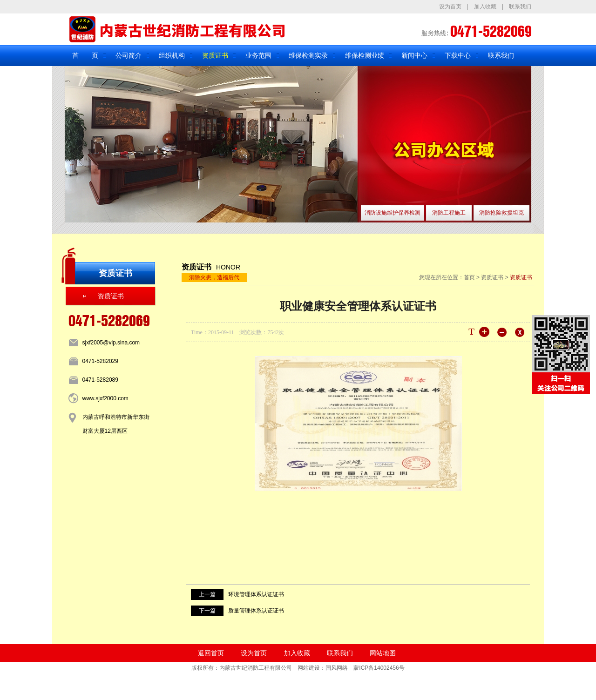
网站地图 (383, 653)
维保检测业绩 (365, 55)
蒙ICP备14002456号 (379, 668)
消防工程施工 (449, 213)
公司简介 (129, 55)
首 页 (85, 55)
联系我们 (520, 7)
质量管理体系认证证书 (256, 611)
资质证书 (215, 55)
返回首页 (211, 653)
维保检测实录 (308, 55)
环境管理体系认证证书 (256, 594)
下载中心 (458, 55)
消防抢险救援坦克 (501, 213)
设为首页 (450, 7)
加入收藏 (485, 7)
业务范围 (258, 55)
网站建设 (309, 668)
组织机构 (172, 55)
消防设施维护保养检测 (393, 213)
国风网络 (337, 668)
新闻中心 (414, 55)
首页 (469, 277)
